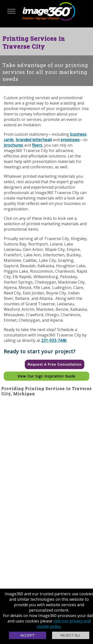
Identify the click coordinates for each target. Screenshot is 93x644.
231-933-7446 (54, 340)
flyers (37, 145)
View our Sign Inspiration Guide (46, 376)
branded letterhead (34, 140)
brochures (13, 145)
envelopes (70, 140)
